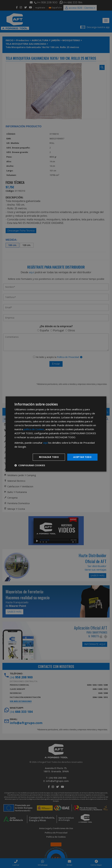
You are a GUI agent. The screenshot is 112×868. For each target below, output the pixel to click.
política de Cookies (34, 429)
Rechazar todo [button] (48, 457)
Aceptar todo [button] (82, 457)
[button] (30, 465)
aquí (45, 443)
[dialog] (56, 434)
